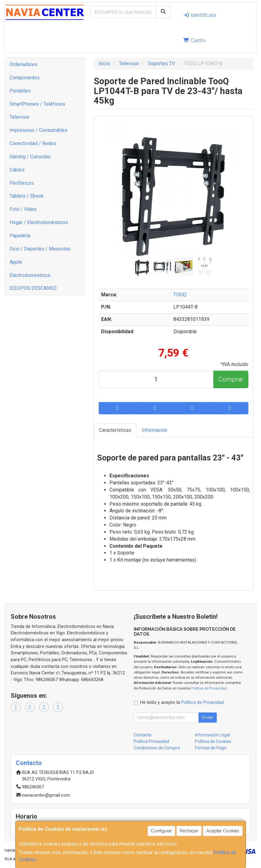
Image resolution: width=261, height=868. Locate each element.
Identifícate (200, 15)
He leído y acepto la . (182, 702)
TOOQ (180, 295)
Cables (17, 170)
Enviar (208, 717)
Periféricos (22, 183)
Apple (16, 262)
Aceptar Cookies (223, 831)
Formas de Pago (211, 748)
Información (154, 430)
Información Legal (212, 735)
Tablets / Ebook (27, 196)
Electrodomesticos (30, 275)
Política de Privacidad (209, 688)
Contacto (143, 735)
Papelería (20, 236)
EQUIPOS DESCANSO (33, 288)
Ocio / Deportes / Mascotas (40, 249)
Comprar (231, 379)
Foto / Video (23, 209)
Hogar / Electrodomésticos (39, 222)
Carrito (194, 40)
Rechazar (189, 831)
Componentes (25, 78)
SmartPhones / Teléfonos (37, 104)
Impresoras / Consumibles (38, 130)
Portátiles (20, 91)
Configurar (161, 831)
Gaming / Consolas (30, 157)
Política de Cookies (213, 741)
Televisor (20, 117)
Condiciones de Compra (157, 748)
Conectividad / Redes (33, 143)
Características (115, 430)
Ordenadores (24, 64)
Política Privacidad (151, 741)
